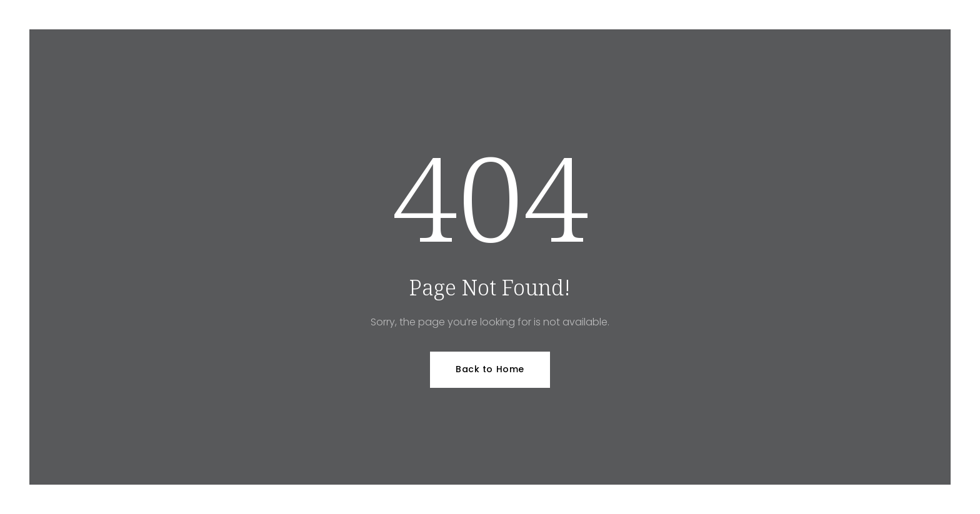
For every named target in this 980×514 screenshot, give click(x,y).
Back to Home (490, 369)
